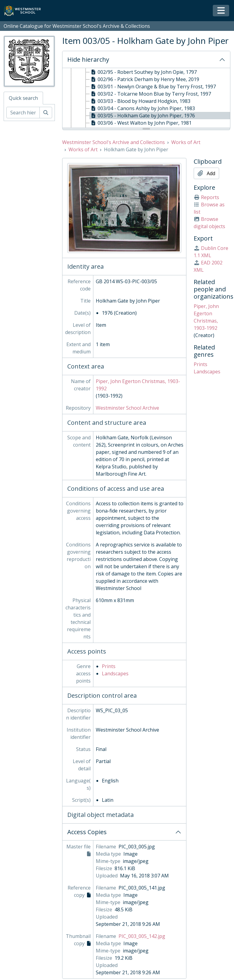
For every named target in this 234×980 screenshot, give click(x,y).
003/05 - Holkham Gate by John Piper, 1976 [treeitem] (142, 116)
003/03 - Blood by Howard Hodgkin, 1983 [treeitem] (140, 101)
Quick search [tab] (23, 98)
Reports (206, 197)
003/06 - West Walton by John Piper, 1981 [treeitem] (141, 123)
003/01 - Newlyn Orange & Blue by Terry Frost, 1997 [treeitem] (153, 87)
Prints (109, 666)
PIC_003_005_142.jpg (142, 936)
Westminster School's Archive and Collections (114, 142)
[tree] (146, 98)
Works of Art (186, 142)
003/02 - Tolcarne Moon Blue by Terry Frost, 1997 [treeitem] (150, 94)
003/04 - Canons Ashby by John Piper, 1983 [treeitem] (142, 108)
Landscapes (115, 674)
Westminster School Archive (127, 408)
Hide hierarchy (88, 59)
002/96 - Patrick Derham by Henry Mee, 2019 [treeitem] (144, 79)
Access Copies (87, 832)
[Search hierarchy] (23, 113)
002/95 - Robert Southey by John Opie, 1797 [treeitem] (143, 72)
